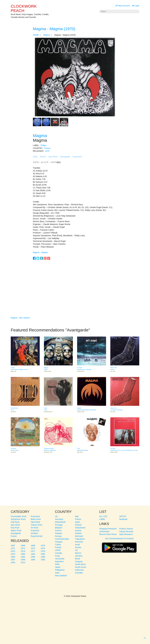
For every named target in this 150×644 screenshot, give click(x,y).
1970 (47, 151)
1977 (33, 551)
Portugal (59, 525)
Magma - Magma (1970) (54, 29)
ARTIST (123, 516)
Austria (78, 530)
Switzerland (80, 528)
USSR (58, 550)
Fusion (14, 536)
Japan (58, 567)
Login (136, 6)
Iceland (78, 525)
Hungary (59, 542)
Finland (78, 533)
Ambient (34, 533)
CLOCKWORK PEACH (24, 8)
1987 (13, 560)
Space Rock (16, 530)
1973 (33, 548)
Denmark (79, 536)
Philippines (60, 570)
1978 (43, 551)
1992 (43, 560)
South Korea (81, 567)
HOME (36, 35)
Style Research (126, 534)
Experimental (37, 536)
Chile (57, 564)
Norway (58, 536)
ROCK (43, 157)
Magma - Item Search (20, 318)
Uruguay (79, 561)
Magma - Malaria (40, 252)
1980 (23, 554)
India (57, 573)
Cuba (57, 556)
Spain (78, 522)
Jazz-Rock (53, 157)
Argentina (59, 561)
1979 (13, 554)
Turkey (58, 545)
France (47, 148)
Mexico (78, 553)
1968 (23, 546)
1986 (43, 557)
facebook (123, 519)
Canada (58, 553)
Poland (58, 547)
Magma (47, 35)
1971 (13, 548)
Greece (58, 530)
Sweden (59, 533)
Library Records (126, 531)
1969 (33, 546)
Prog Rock (77, 157)
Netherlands (60, 522)
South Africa (80, 564)
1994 (13, 562)
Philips (43, 145)
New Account (123, 6)
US (76, 550)
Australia (79, 573)
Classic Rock (37, 525)
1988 (23, 560)
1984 (23, 557)
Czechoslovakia (62, 539)
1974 (43, 548)
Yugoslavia (80, 539)
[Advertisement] (75, 284)
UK (56, 516)
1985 (33, 557)
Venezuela (60, 559)
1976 (23, 551)
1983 (13, 557)
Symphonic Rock (18, 519)
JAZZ (35, 157)
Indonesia (79, 570)
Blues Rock (36, 519)
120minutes (104, 531)
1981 (33, 554)
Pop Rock (15, 528)
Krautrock (35, 530)
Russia (78, 547)
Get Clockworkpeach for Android (119, 546)
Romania (79, 542)
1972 (23, 548)
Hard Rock (35, 522)
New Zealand (61, 576)
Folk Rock (15, 522)
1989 (33, 560)
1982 (43, 554)
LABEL (102, 519)
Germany (59, 519)
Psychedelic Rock (19, 516)
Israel (77, 545)
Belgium (59, 528)
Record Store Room (108, 534)
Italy (77, 516)
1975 (13, 551)
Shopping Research (108, 529)
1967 (13, 546)
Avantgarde (65, 157)
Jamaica (79, 556)
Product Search (126, 529)
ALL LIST (103, 516)
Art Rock (35, 528)
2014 (23, 562)
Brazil (77, 559)
